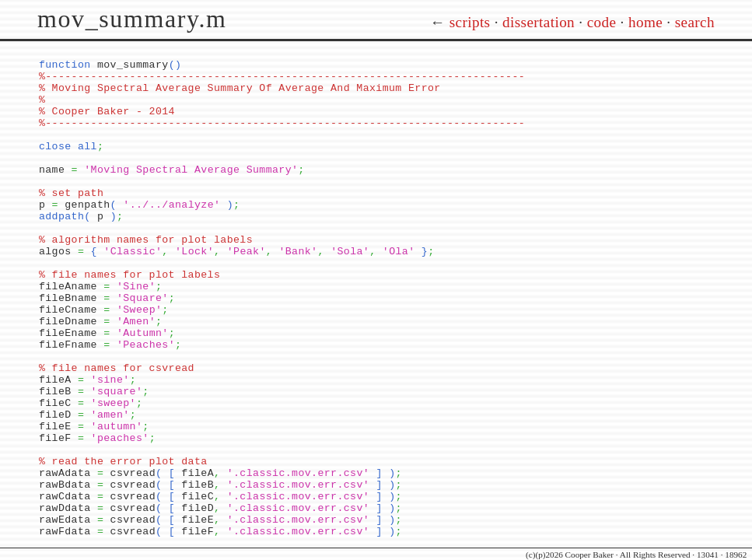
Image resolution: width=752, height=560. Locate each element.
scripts (470, 22)
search (695, 22)
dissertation (539, 22)
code (602, 22)
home (645, 22)
